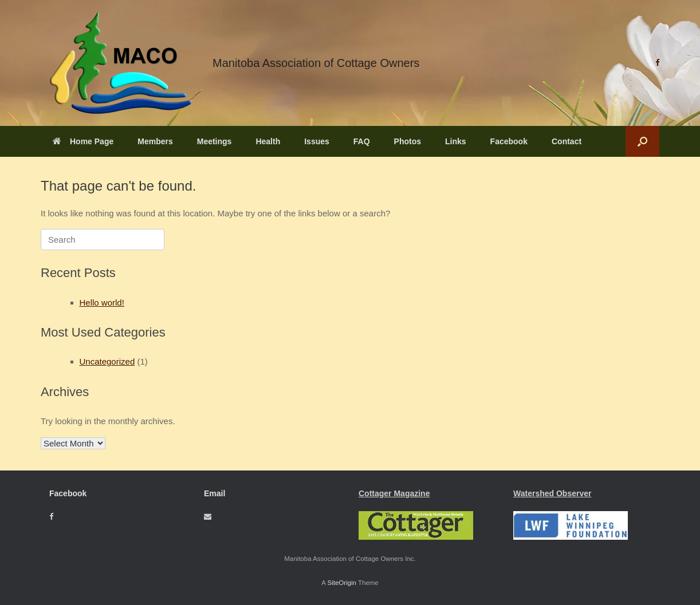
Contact (567, 141)
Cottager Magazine (394, 493)
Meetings (215, 141)
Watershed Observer (552, 493)
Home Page (83, 141)
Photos (408, 141)
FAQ (362, 141)
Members (155, 141)
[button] (642, 141)
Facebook (509, 141)
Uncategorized (107, 361)
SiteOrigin (342, 583)
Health (268, 141)
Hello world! (102, 302)
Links (456, 141)
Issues (317, 141)
